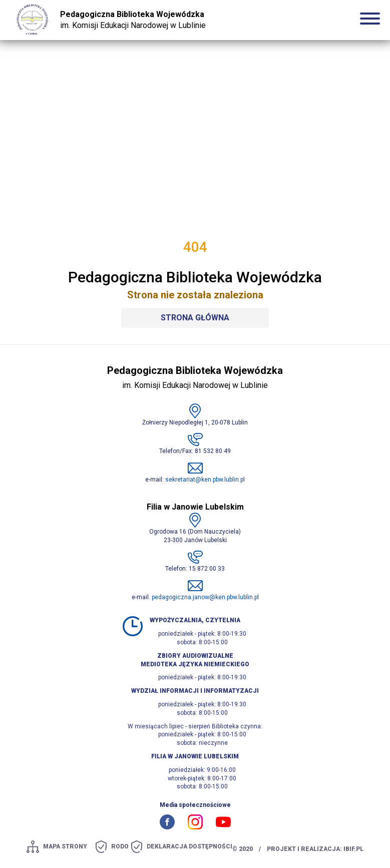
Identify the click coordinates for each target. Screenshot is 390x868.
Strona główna (195, 318)
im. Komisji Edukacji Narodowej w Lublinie (133, 20)
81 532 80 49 (213, 451)
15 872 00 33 (207, 569)
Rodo (120, 846)
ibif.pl (353, 849)
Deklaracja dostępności (189, 846)
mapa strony (65, 846)
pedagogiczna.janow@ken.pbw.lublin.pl (205, 597)
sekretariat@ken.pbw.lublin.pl (205, 480)
